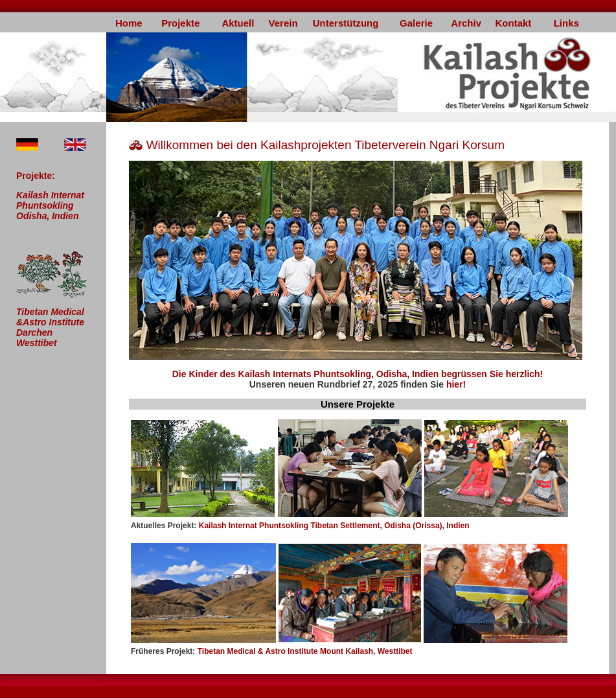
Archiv (466, 23)
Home (129, 23)
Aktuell (238, 23)
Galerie (416, 23)
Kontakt (513, 23)
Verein (283, 23)
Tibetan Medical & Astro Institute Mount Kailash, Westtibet (272, 651)
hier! (456, 384)
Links (566, 23)
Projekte (180, 23)
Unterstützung (346, 23)
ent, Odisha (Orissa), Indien (419, 526)
